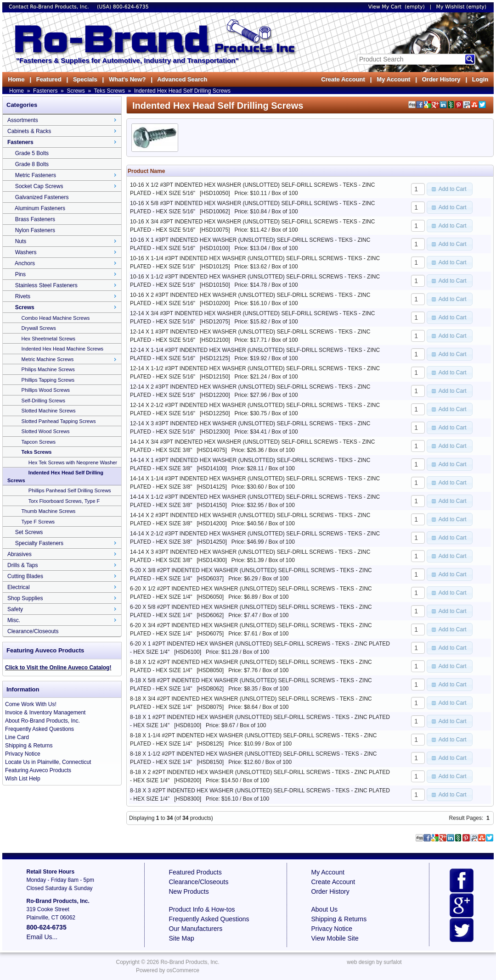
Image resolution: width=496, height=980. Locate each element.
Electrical (19, 587)
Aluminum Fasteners (40, 208)
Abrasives (20, 554)
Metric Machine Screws (48, 359)
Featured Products (195, 872)
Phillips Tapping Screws (48, 380)
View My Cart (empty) (397, 7)
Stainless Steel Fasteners (46, 285)
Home (16, 79)
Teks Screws (110, 91)
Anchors (25, 263)
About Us (325, 909)
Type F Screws (38, 522)
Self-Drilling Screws (43, 401)
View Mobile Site (335, 938)
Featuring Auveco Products (38, 770)
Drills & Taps (23, 565)
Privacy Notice (23, 754)
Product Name (146, 171)
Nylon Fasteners (35, 230)
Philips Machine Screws (48, 369)
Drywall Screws (39, 328)
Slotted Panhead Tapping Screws (59, 421)
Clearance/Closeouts (33, 631)
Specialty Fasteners (39, 543)
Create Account (343, 79)
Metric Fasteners (36, 175)
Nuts (21, 241)
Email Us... (42, 937)
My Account (393, 79)
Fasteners (45, 91)
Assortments (23, 120)
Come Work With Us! (31, 704)
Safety (15, 609)
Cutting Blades (25, 576)
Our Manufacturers (196, 929)
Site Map (182, 938)
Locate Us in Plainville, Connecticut (48, 762)
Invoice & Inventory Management (45, 713)
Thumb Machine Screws (48, 511)
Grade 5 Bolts (32, 153)
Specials (85, 79)
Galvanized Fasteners (42, 197)
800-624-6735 (131, 7)
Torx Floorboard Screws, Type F (64, 501)
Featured (48, 79)
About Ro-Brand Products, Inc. (42, 721)
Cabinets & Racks (29, 131)
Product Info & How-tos (202, 909)
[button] (450, 189)
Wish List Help (23, 779)
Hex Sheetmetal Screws (48, 339)
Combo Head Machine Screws (56, 318)
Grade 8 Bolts (32, 164)
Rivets (23, 296)
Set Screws (29, 532)
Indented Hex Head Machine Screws (63, 349)
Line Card (17, 737)
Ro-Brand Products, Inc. (190, 962)
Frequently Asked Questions (39, 729)
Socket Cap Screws (39, 186)
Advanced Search (182, 79)
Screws (76, 91)
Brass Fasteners (35, 219)
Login (480, 79)
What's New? (127, 79)
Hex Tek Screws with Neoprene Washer (73, 462)
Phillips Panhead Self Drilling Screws (70, 490)
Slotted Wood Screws (46, 431)
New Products (189, 891)
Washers (26, 252)
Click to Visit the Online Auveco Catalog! (58, 668)
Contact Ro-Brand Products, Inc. (50, 7)
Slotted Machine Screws (49, 411)
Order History (441, 79)
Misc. (14, 620)
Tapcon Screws (38, 442)
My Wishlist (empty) (461, 7)
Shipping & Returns (29, 746)
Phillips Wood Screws (46, 390)
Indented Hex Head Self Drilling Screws (182, 91)
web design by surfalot (374, 962)
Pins (20, 274)
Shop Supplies (25, 598)
